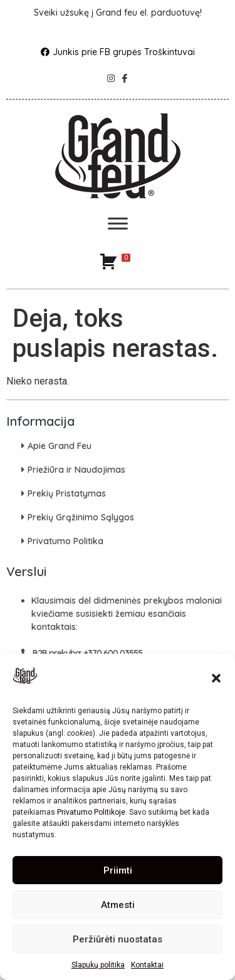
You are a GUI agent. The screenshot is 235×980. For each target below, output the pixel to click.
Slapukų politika (98, 965)
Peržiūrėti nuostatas (118, 939)
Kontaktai (147, 965)
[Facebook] (125, 75)
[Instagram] (111, 75)
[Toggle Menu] (118, 224)
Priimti (118, 870)
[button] (216, 678)
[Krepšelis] (115, 261)
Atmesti (118, 905)
